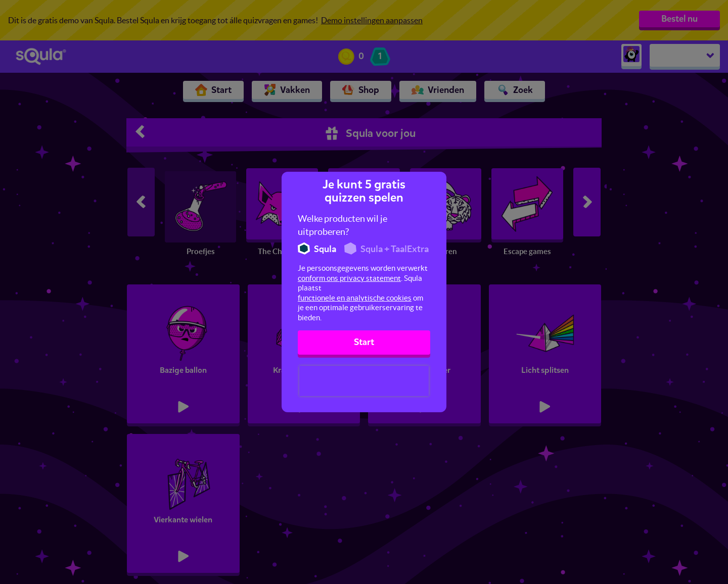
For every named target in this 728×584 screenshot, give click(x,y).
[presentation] (364, 381)
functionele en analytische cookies (355, 298)
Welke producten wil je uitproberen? (343, 225)
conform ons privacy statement (349, 278)
